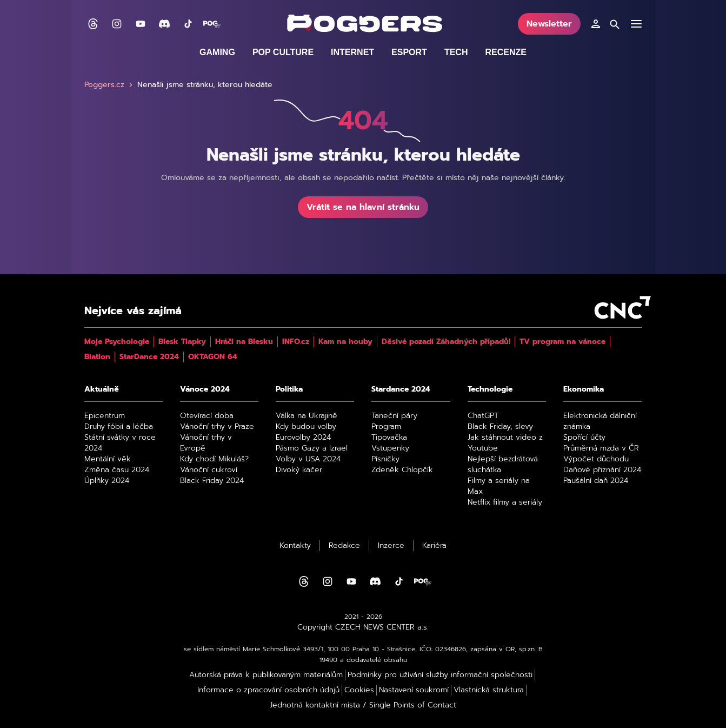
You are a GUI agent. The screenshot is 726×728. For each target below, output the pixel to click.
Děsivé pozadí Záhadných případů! (446, 342)
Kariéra (434, 546)
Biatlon (97, 357)
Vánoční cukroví (209, 470)
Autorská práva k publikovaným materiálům (266, 675)
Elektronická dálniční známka (600, 421)
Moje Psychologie (117, 342)
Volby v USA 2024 (308, 459)
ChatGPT (483, 416)
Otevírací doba (207, 416)
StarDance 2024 (149, 357)
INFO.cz (296, 342)
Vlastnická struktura (489, 690)
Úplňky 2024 (107, 481)
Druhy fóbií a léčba (119, 427)
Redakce (344, 546)
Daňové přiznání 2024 (602, 470)
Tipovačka (389, 438)
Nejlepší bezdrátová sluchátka (503, 465)
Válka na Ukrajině (307, 416)
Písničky (385, 459)
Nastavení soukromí (414, 690)
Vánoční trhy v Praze (217, 427)
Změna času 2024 (117, 470)
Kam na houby (345, 342)
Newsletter (549, 24)
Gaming (217, 52)
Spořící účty (584, 438)
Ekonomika (584, 389)
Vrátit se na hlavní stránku (363, 207)
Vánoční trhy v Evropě (206, 443)
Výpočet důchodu (596, 459)
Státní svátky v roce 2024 (120, 443)
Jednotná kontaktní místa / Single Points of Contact (363, 705)
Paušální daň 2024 (596, 481)
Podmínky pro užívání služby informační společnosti (440, 675)
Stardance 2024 (401, 389)
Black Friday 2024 (212, 481)
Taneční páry (394, 416)
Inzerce (391, 546)
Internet (352, 52)
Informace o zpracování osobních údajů (268, 690)
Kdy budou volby (306, 427)
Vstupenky (390, 448)
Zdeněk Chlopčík (402, 470)
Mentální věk (108, 459)
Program (386, 427)
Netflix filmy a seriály (505, 502)
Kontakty (295, 546)
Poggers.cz (110, 85)
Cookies (359, 690)
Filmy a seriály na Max (499, 486)
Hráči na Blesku (244, 342)
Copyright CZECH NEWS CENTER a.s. (363, 627)
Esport (409, 52)
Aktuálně (102, 389)
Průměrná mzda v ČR (601, 448)
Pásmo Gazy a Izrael (312, 448)
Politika (289, 389)
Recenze (505, 52)
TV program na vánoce (562, 342)
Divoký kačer (299, 470)
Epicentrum (105, 416)
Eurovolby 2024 (303, 438)
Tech (456, 52)
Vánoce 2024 (205, 389)
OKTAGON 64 (213, 357)
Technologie (490, 389)
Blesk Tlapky (182, 342)
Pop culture (283, 52)
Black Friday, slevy (500, 427)
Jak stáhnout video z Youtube (505, 443)
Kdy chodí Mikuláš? (214, 459)
